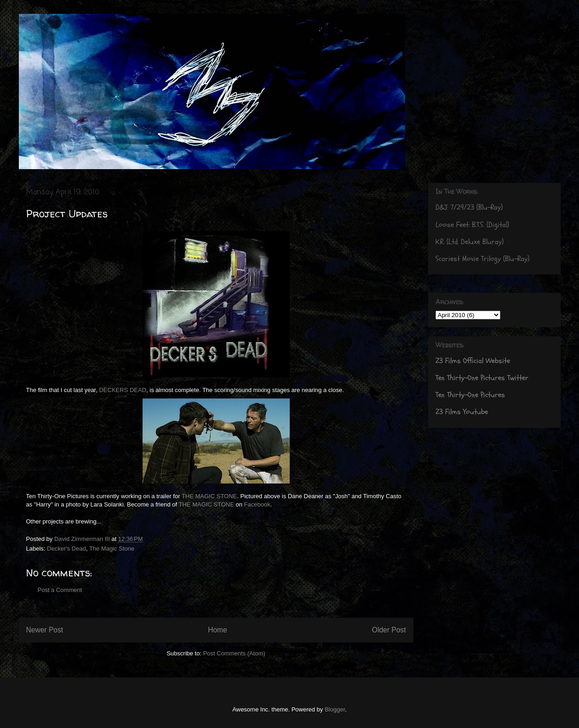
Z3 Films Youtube (462, 412)
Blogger (335, 709)
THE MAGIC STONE (209, 496)
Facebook (257, 504)
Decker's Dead (66, 549)
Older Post (389, 630)
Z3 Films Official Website (473, 361)
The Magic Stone (112, 549)
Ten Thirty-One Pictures (470, 395)
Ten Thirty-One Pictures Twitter (482, 378)
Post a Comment (60, 590)
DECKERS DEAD (122, 390)
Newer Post (45, 630)
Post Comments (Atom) (234, 653)
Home (218, 630)
